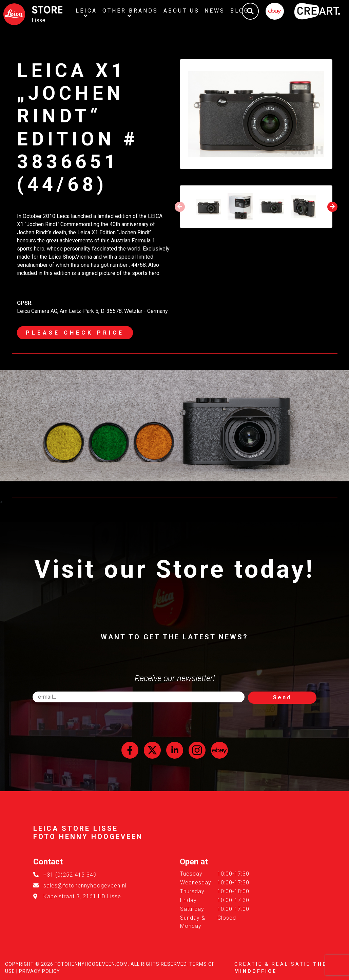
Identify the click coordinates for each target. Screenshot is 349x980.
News (215, 11)
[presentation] (180, 207)
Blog (240, 11)
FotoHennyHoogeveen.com (91, 964)
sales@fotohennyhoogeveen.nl (85, 886)
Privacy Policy (40, 971)
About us (181, 11)
